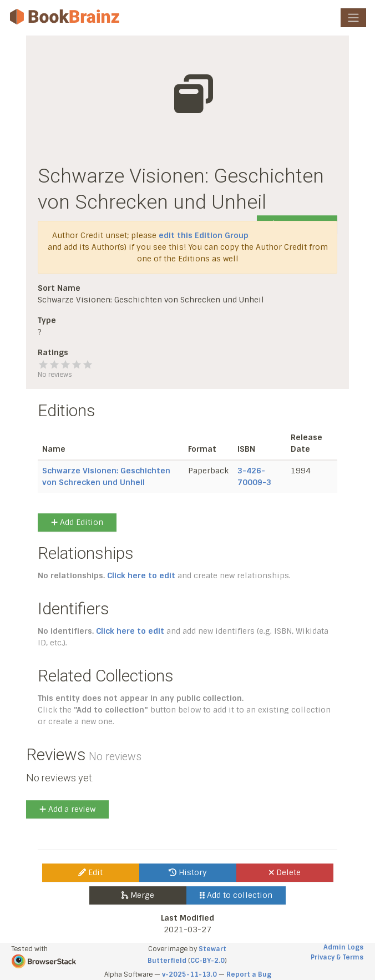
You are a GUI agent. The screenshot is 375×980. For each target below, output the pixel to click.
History (188, 872)
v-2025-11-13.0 (189, 974)
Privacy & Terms (337, 957)
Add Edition (77, 522)
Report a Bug (249, 974)
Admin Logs (343, 947)
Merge (138, 895)
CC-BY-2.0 (207, 961)
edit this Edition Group (204, 235)
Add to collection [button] (236, 895)
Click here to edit (141, 575)
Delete (285, 872)
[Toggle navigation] (353, 18)
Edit (90, 872)
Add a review (67, 809)
